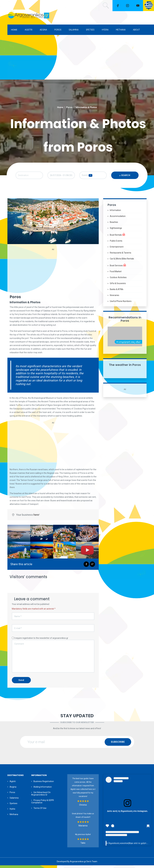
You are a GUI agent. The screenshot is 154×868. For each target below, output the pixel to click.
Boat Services (118, 268)
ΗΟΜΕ (14, 30)
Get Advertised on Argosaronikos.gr (41, 796)
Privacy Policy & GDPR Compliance (43, 804)
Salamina (14, 800)
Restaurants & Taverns (121, 255)
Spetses (13, 806)
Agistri (13, 784)
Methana (14, 817)
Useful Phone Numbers (121, 304)
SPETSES (90, 30)
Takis (83, 846)
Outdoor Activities (118, 280)
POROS (58, 30)
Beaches (114, 225)
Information (115, 213)
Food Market (116, 274)
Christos (83, 807)
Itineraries (114, 298)
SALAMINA (74, 30)
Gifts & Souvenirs (118, 286)
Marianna (83, 828)
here (36, 517)
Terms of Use (40, 811)
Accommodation (118, 219)
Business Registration (44, 784)
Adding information (43, 789)
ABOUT (136, 30)
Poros (69, 107)
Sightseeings (116, 231)
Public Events (116, 243)
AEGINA (43, 30)
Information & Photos (86, 107)
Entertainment (117, 249)
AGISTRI (29, 30)
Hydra (12, 811)
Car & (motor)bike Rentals (122, 261)
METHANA (121, 30)
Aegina (13, 789)
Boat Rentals (118, 237)
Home (60, 107)
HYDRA (105, 30)
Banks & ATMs (117, 292)
